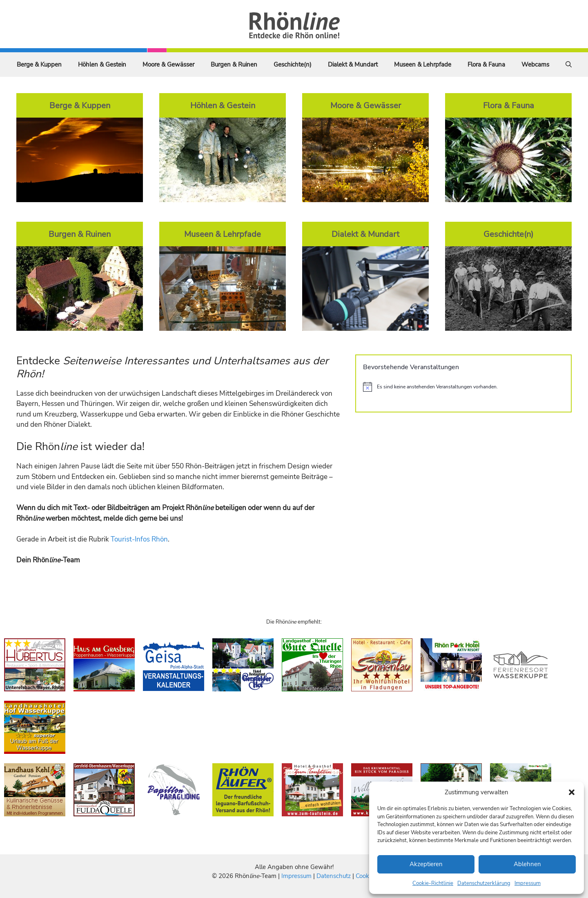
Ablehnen (527, 864)
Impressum (528, 883)
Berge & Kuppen (39, 65)
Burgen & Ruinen (234, 65)
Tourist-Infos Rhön (139, 539)
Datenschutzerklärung (484, 883)
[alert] (463, 387)
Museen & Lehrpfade (423, 65)
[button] (572, 792)
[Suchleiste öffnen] (569, 65)
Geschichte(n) (293, 65)
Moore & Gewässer (168, 65)
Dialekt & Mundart (353, 65)
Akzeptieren (426, 864)
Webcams (535, 65)
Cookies (366, 876)
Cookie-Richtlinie (433, 883)
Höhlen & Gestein (102, 65)
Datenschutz (334, 876)
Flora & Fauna (486, 65)
